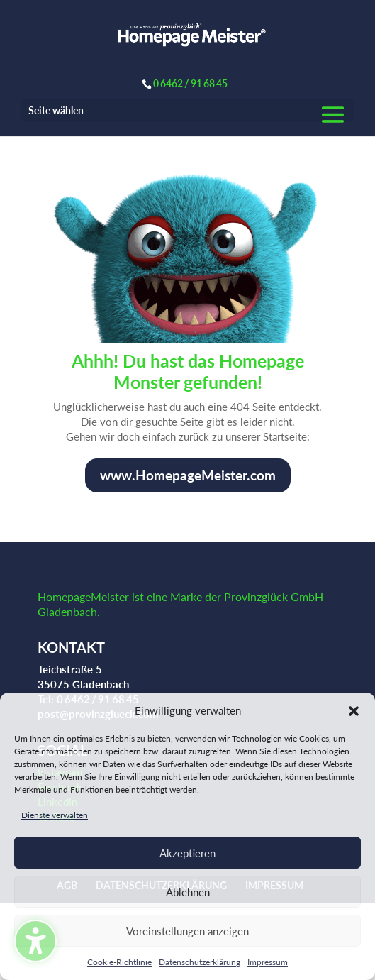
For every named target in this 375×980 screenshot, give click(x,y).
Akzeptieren (187, 853)
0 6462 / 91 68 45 (190, 83)
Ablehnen (188, 892)
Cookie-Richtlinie (119, 962)
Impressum (268, 962)
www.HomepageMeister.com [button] (188, 475)
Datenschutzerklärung (200, 962)
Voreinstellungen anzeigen (187, 931)
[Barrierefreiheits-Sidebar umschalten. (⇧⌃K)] (35, 941)
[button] (354, 711)
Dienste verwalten (55, 815)
